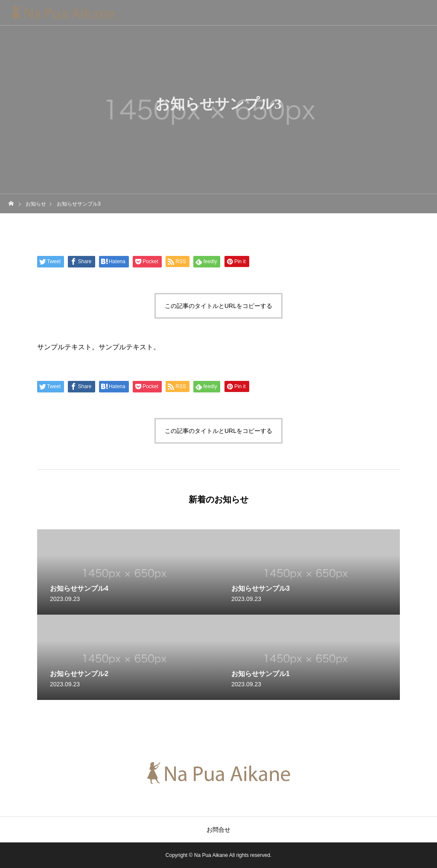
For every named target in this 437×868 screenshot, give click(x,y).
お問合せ (218, 830)
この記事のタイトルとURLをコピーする (218, 306)
